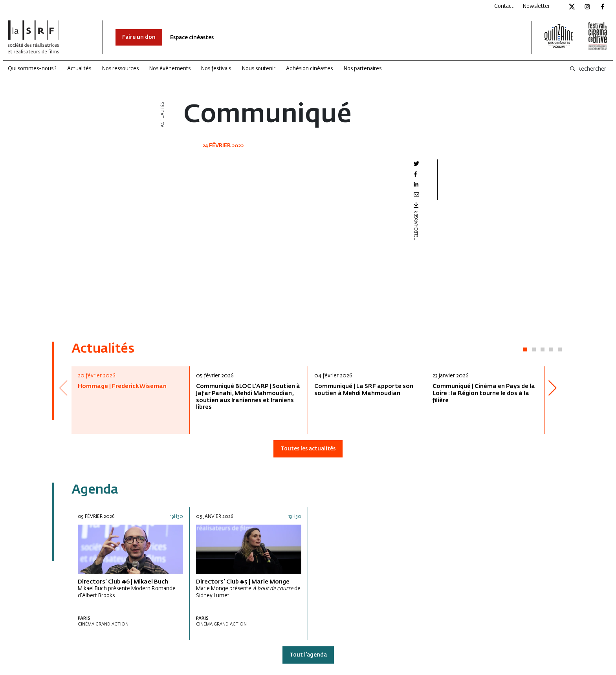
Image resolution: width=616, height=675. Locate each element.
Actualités (79, 69)
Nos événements (170, 69)
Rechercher (588, 69)
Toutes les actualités (308, 449)
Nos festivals (216, 69)
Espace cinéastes (192, 38)
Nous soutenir (259, 69)
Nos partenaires (363, 69)
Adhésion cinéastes (309, 69)
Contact (504, 6)
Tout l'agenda (308, 655)
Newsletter (536, 6)
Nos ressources (120, 69)
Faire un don (139, 37)
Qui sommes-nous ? (32, 69)
